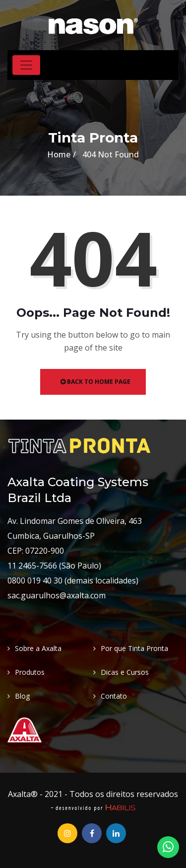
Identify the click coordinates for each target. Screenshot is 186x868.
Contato (114, 696)
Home (59, 154)
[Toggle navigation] (26, 65)
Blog (22, 696)
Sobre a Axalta (38, 648)
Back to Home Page (95, 382)
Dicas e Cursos (125, 672)
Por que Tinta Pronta (134, 648)
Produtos (30, 672)
